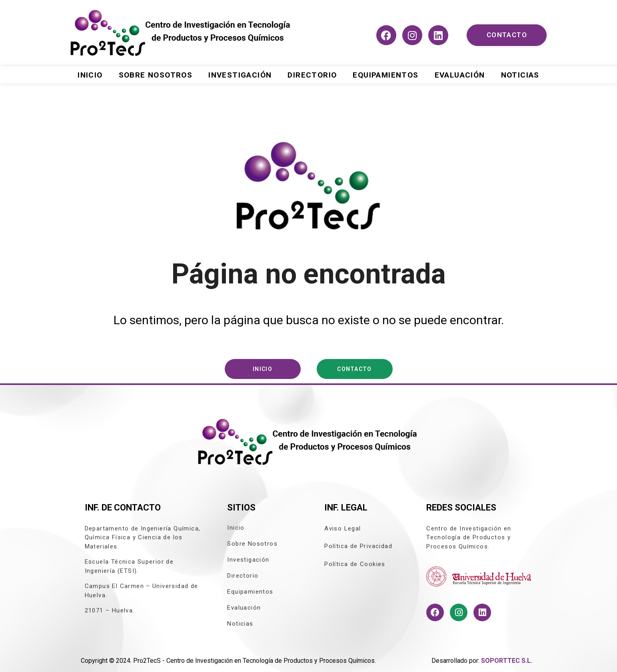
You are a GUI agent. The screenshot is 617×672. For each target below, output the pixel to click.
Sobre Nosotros (156, 75)
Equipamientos (385, 75)
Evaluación (460, 75)
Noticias (520, 75)
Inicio (90, 75)
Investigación (240, 75)
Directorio (312, 75)
